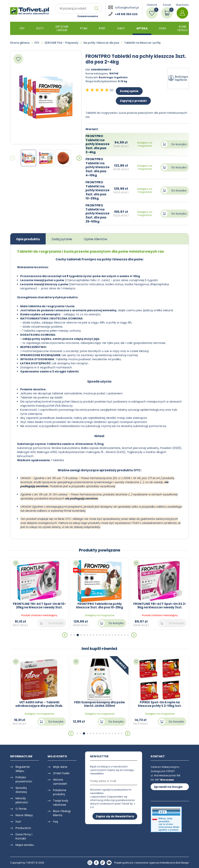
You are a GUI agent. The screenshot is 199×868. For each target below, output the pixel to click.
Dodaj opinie (129, 91)
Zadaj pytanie (62, 239)
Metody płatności (22, 800)
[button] (79, 158)
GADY (121, 28)
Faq (55, 822)
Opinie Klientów (96, 239)
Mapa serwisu (25, 845)
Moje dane (60, 767)
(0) (112, 90)
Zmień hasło (61, 773)
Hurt (18, 822)
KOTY (40, 28)
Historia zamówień (60, 782)
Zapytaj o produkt (133, 101)
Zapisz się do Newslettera (115, 816)
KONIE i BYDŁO (183, 28)
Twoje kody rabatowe (61, 803)
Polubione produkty (60, 792)
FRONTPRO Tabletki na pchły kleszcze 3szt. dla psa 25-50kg (97, 213)
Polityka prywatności (24, 779)
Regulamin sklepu (23, 769)
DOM (162, 28)
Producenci (23, 828)
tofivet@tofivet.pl (127, 8)
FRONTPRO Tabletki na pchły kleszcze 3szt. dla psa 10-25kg (97, 190)
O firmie (21, 809)
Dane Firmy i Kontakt (24, 836)
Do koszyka (179, 144)
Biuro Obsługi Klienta (62, 813)
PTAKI (84, 28)
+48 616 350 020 (126, 14)
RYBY (102, 28)
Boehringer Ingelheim (113, 77)
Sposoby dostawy (21, 790)
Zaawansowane (88, 16)
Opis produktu (28, 239)
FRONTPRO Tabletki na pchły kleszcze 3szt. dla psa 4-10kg (97, 167)
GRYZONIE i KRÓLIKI (62, 28)
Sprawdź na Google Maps (168, 788)
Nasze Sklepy (24, 815)
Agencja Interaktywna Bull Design (169, 863)
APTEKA (142, 28)
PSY (22, 28)
